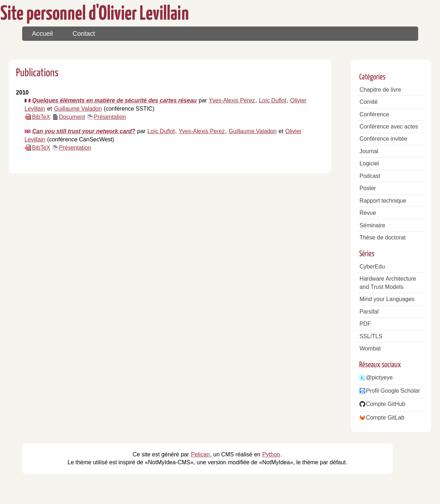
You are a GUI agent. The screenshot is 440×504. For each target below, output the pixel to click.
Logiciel (369, 163)
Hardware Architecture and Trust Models (388, 283)
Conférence (374, 114)
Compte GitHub (386, 404)
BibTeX (41, 117)
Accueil (42, 33)
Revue (368, 213)
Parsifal (369, 312)
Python (271, 454)
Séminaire (372, 225)
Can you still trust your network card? (84, 131)
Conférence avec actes (389, 127)
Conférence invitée (383, 139)
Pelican (200, 454)
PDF (365, 324)
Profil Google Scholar (393, 391)
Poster (368, 188)
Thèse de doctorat (383, 238)
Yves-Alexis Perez (232, 100)
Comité (369, 102)
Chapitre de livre (380, 90)
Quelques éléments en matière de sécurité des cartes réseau (114, 100)
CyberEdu (372, 266)
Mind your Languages (387, 299)
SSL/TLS (371, 336)
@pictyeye (379, 377)
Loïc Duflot (273, 100)
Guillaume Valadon (78, 109)
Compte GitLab (385, 418)
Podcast (370, 176)
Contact (84, 33)
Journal (369, 151)
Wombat (370, 348)
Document (72, 117)
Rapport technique (383, 201)
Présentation (110, 117)
